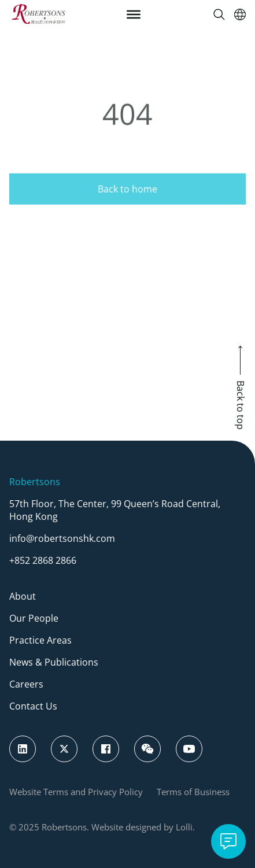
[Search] (219, 14)
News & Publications (54, 662)
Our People (34, 618)
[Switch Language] (240, 14)
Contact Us (33, 706)
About (23, 596)
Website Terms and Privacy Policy (76, 792)
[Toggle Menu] (134, 14)
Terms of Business (193, 792)
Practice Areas (40, 640)
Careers (26, 684)
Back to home (127, 203)
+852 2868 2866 (43, 560)
